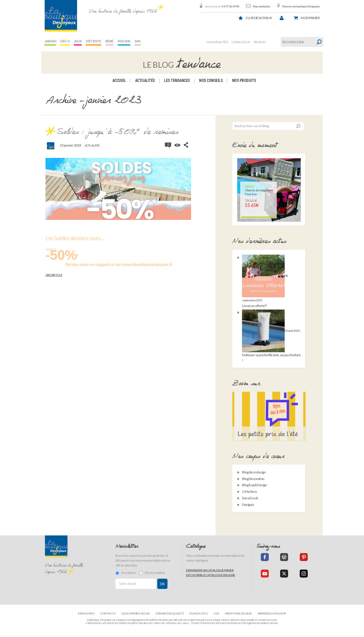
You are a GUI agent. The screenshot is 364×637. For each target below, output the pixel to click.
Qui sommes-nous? (136, 613)
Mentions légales (238, 613)
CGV (216, 613)
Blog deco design (254, 472)
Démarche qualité (170, 613)
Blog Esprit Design (254, 485)
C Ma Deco (250, 491)
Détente (94, 41)
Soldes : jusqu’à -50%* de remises (117, 132)
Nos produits (244, 81)
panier (310, 18)
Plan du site (198, 613)
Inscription (126, 573)
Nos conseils (211, 81)
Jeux (78, 41)
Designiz (248, 505)
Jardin (50, 41)
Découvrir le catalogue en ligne (211, 575)
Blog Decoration (253, 479)
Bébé (109, 41)
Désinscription (152, 573)
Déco (65, 41)
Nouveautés (217, 42)
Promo (260, 42)
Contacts (108, 613)
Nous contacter (261, 6)
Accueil (119, 81)
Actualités (145, 81)
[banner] (61, 16)
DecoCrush (250, 498)
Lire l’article (54, 275)
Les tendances (177, 81)
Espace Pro (86, 613)
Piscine (124, 41)
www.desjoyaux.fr (272, 613)
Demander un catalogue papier (210, 570)
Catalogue (241, 42)
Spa (138, 41)
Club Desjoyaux (259, 18)
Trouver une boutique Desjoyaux (301, 6)
